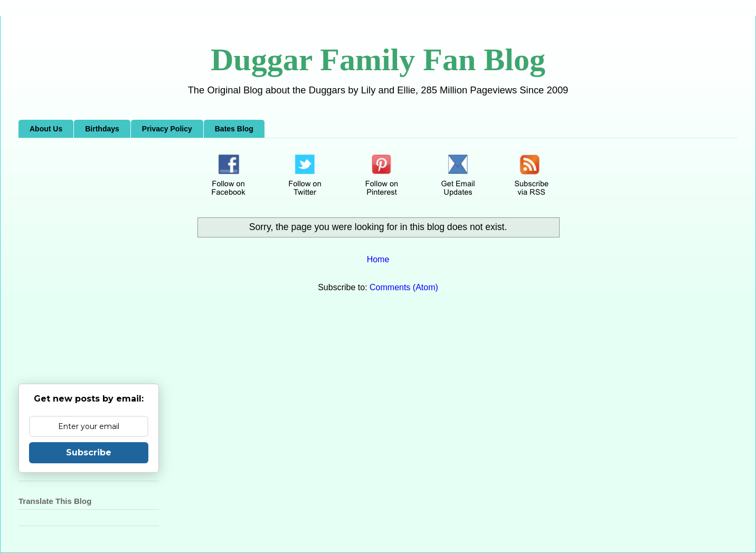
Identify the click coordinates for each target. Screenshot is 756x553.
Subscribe (89, 452)
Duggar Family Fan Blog (378, 60)
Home (378, 259)
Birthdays (102, 129)
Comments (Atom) (404, 287)
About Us (46, 129)
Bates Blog (234, 129)
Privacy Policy (167, 129)
